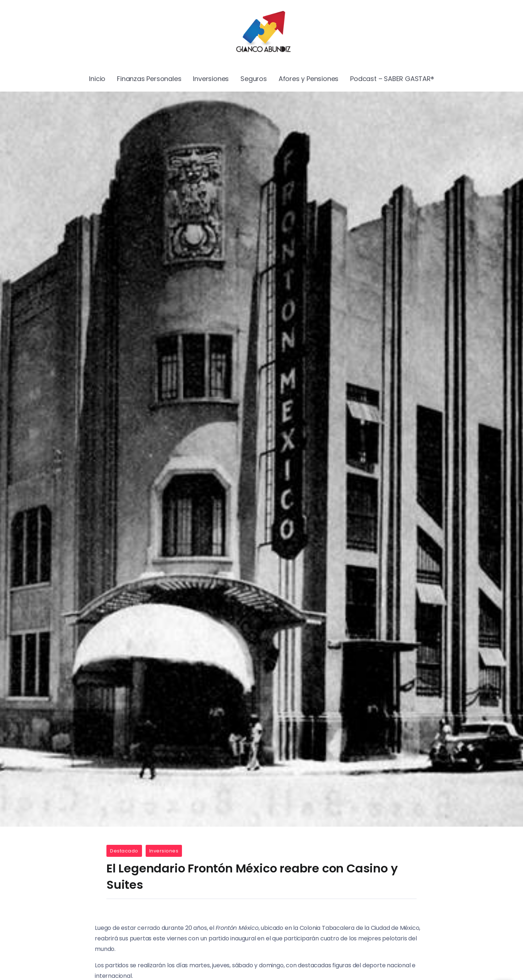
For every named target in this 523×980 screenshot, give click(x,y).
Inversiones (164, 851)
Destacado (124, 851)
